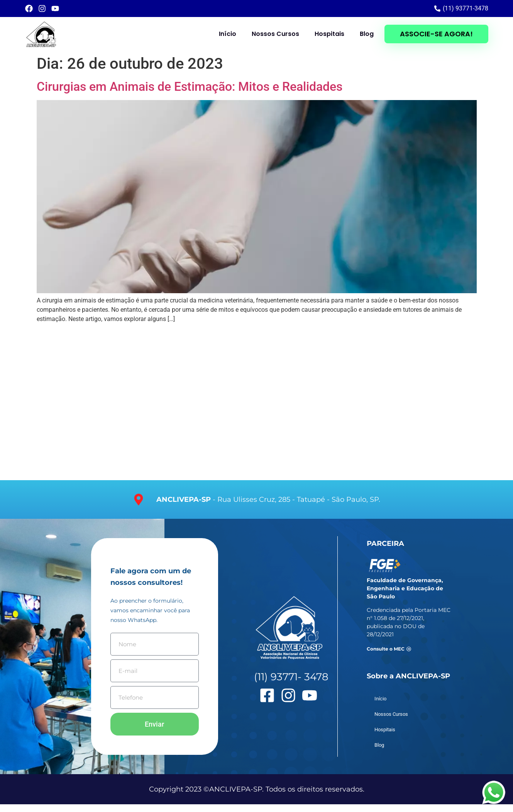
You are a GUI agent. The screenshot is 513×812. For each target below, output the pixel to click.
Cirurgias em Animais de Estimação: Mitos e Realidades (190, 87)
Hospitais (329, 34)
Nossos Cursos (275, 34)
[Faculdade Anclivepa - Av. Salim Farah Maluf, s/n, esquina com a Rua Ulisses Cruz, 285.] (256, 405)
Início (228, 34)
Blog (367, 34)
